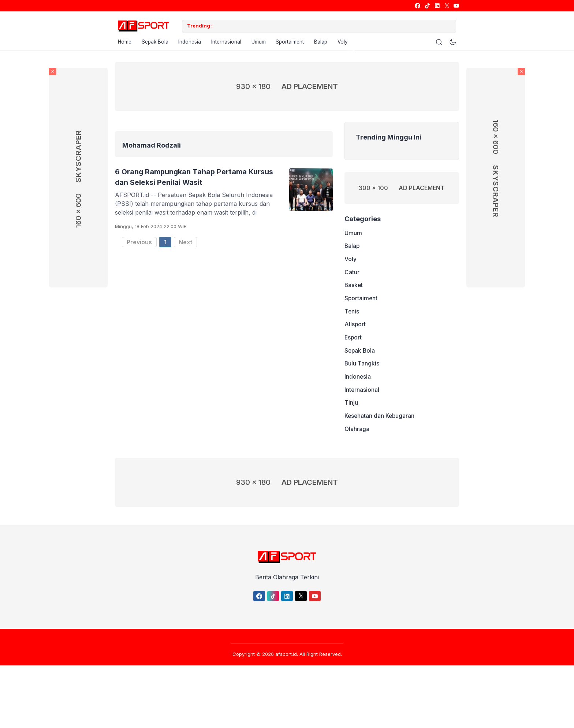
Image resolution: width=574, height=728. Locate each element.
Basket (354, 292)
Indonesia (191, 43)
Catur (352, 278)
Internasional (229, 43)
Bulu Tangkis (362, 375)
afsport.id (286, 671)
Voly (350, 43)
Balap (327, 43)
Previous (139, 244)
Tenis (352, 320)
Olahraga (357, 445)
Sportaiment (295, 43)
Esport (353, 348)
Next (185, 244)
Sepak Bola (154, 43)
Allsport (355, 334)
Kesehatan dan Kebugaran (381, 431)
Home (122, 43)
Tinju (351, 417)
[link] (417, 6)
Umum (262, 43)
